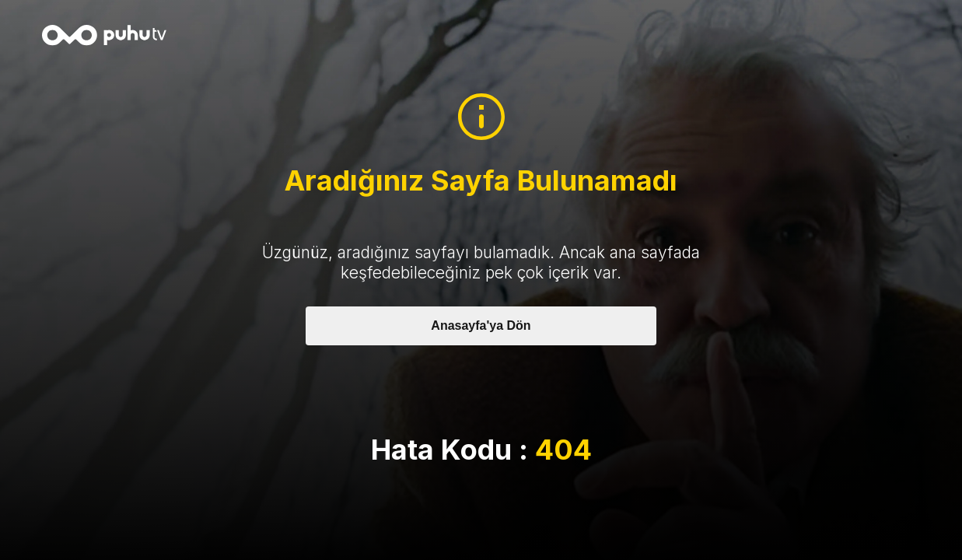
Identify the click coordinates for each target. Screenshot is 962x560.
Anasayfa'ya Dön (481, 325)
